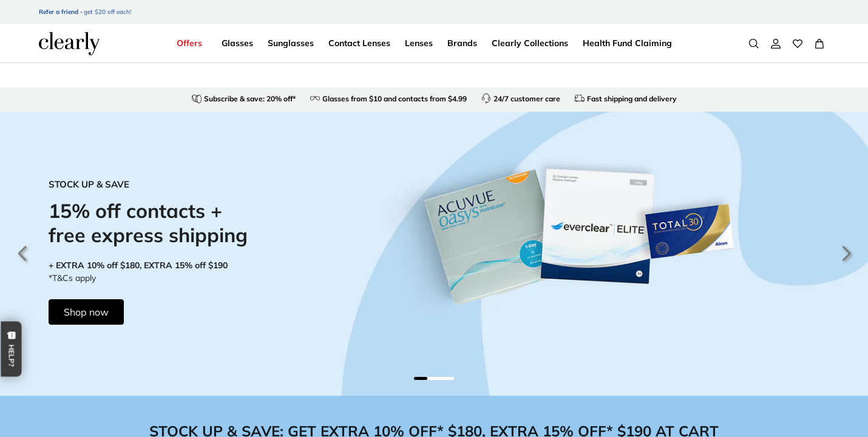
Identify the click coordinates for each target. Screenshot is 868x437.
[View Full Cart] (819, 44)
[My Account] (776, 44)
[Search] (754, 44)
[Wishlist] (798, 44)
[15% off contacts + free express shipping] (434, 254)
